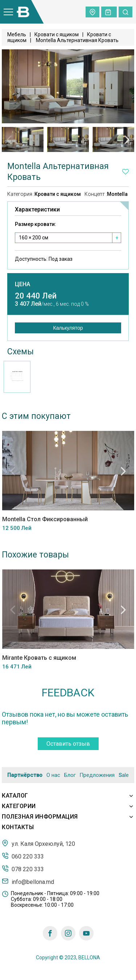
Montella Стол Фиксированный (45, 519)
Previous (9, 140)
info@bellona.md (28, 881)
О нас (53, 775)
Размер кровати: (36, 224)
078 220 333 (23, 869)
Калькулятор (68, 328)
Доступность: (44, 259)
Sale (124, 775)
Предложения (97, 775)
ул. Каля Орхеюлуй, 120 (38, 843)
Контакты (18, 827)
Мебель (17, 34)
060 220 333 (23, 856)
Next (127, 140)
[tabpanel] (23, 139)
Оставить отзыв (68, 744)
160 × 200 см (34, 238)
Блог (70, 775)
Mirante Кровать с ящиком (39, 658)
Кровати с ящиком (57, 34)
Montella (117, 194)
